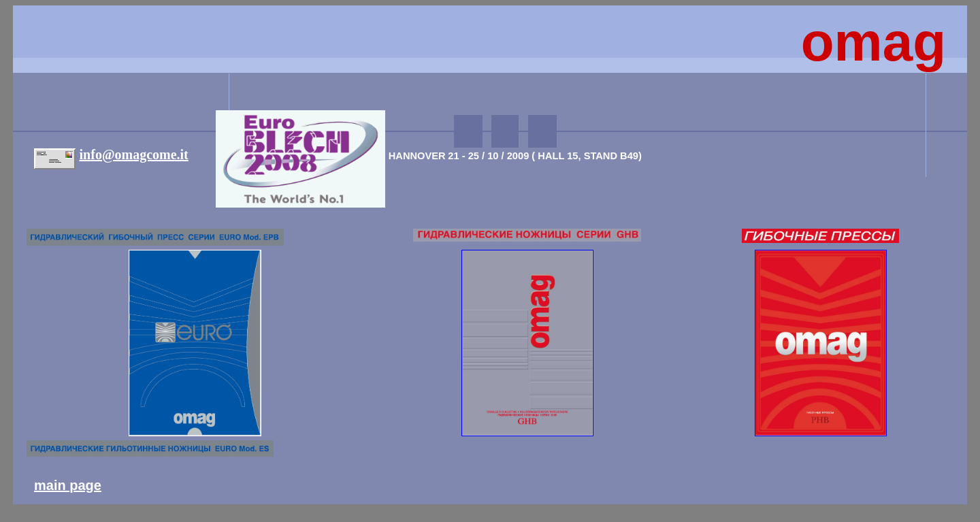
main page (68, 485)
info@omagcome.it (134, 154)
